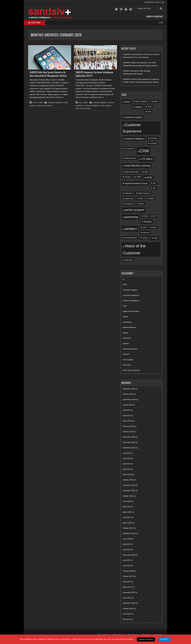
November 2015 (129, 593)
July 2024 (126, 410)
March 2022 (127, 512)
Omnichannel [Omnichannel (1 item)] (129, 204)
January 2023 (128, 480)
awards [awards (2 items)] (139, 107)
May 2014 (127, 619)
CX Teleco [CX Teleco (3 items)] (147, 159)
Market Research (129, 327)
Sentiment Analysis (130, 349)
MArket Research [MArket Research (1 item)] (144, 193)
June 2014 (127, 614)
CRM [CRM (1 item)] (149, 112)
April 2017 (127, 582)
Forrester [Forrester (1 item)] (128, 177)
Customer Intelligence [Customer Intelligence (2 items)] (135, 139)
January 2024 (128, 432)
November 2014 (129, 603)
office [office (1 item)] (141, 199)
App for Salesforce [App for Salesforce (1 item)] (142, 101)
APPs (125, 285)
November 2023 (129, 442)
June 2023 (127, 458)
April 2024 (127, 416)
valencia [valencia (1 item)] (145, 238)
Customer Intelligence (92, 106)
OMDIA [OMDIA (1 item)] (151, 199)
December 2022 (129, 485)
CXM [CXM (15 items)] (144, 151)
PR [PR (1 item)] (154, 216)
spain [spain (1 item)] (145, 227)
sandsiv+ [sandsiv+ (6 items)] (131, 229)
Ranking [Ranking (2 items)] (148, 222)
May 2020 (127, 544)
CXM (66, 103)
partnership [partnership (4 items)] (131, 217)
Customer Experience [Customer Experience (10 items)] (132, 128)
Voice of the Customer (45, 106)
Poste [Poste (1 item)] (146, 216)
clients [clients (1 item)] (150, 107)
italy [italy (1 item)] (154, 183)
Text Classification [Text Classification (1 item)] (131, 238)
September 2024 (129, 400)
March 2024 (127, 421)
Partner (126, 333)
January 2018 (128, 571)
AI (124, 279)
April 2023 (127, 469)
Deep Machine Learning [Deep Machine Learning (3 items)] (137, 166)
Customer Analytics (100, 103)
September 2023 (129, 448)
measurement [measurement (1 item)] (129, 199)
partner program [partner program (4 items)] (134, 210)
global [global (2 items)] (149, 177)
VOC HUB (127, 365)
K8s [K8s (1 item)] (154, 188)
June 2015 (127, 598)
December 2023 (129, 437)
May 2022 (127, 507)
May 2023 (127, 464)
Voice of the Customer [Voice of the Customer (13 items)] (134, 249)
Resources (127, 338)
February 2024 (128, 426)
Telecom (126, 354)
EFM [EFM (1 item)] (146, 172)
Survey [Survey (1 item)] (154, 227)
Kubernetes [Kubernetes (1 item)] (129, 193)
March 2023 (127, 475)
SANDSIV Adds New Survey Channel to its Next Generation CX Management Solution (48, 74)
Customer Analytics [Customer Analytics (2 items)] (133, 117)
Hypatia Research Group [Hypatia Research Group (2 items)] (136, 183)
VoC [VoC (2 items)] (156, 238)
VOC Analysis (128, 360)
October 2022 (128, 496)
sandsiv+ (33, 106)
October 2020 (128, 528)
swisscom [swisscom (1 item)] (146, 233)
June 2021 (127, 517)
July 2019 (126, 560)
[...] (62, 97)
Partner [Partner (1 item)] (142, 204)
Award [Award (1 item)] (156, 101)
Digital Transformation (131, 311)
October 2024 (128, 394)
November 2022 (129, 491)
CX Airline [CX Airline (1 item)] (154, 143)
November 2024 (129, 389)
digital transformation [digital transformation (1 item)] (132, 172)
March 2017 (127, 587)
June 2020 (127, 539)
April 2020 (127, 550)
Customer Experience (55, 103)
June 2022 (127, 501)
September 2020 (129, 533)
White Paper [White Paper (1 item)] (129, 260)
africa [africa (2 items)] (127, 102)
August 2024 (128, 405)
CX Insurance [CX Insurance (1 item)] (129, 149)
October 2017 (128, 576)
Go (161, 9)
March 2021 (127, 523)
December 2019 (129, 555)
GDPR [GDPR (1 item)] (139, 177)
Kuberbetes (127, 322)
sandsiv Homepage (155, 16)
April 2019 (127, 566)
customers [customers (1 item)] (154, 138)
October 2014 (128, 609)
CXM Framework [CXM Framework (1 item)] (130, 158)
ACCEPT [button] (165, 639)
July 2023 (126, 453)
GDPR (125, 317)
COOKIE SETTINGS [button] (146, 639)
